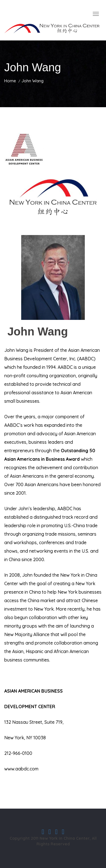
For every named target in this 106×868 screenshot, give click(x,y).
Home (10, 81)
